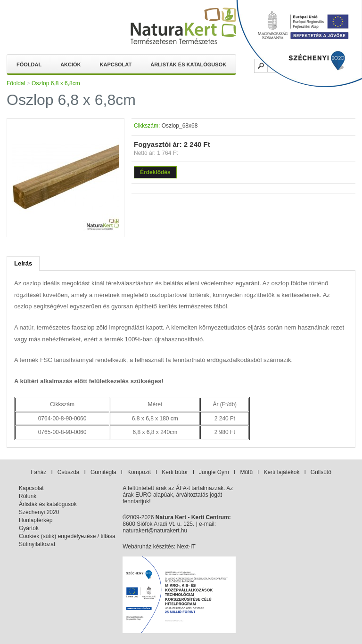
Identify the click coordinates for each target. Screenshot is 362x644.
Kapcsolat (116, 64)
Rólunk (28, 496)
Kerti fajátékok (281, 472)
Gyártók (29, 528)
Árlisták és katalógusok (188, 64)
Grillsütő (321, 472)
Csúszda (69, 472)
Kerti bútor (175, 472)
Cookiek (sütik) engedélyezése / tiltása (67, 536)
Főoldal (29, 64)
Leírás (23, 263)
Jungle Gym (214, 472)
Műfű (246, 472)
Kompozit (139, 472)
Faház (38, 472)
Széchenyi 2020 (39, 512)
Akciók (70, 64)
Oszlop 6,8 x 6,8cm (56, 83)
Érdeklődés (155, 172)
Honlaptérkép (36, 520)
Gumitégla (103, 472)
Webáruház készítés (148, 547)
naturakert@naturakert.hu (155, 531)
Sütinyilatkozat (37, 544)
